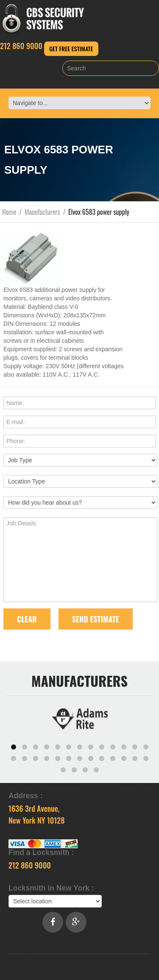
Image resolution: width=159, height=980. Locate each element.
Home (9, 212)
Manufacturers (42, 212)
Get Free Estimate (71, 49)
